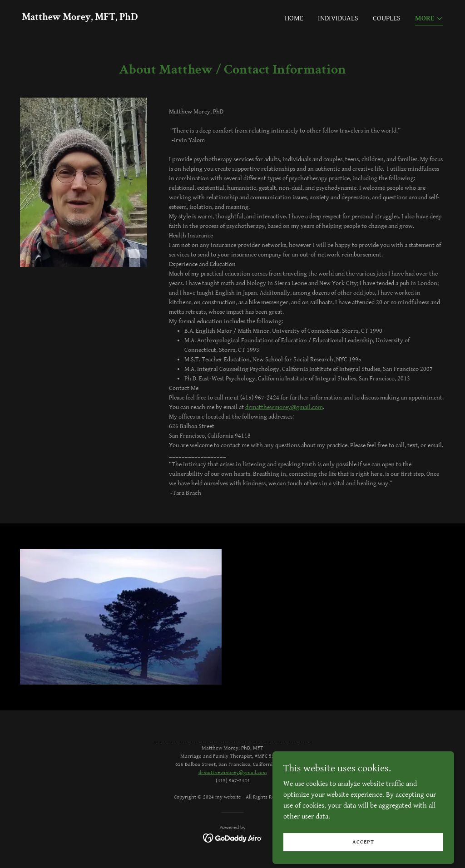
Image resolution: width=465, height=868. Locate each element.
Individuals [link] (338, 18)
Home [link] (294, 18)
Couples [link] (387, 18)
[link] (80, 18)
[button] (429, 19)
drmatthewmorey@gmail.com (284, 407)
